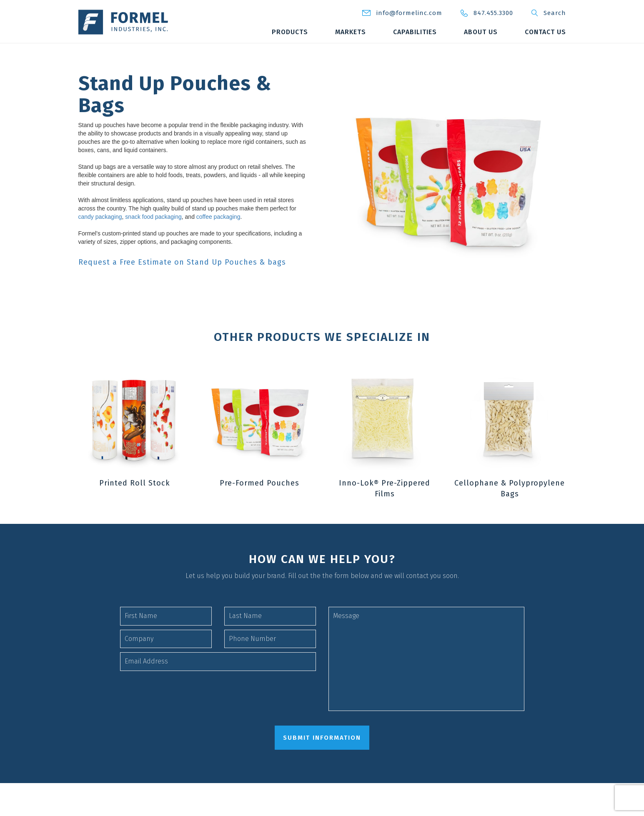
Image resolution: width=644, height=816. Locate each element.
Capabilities (483, 32)
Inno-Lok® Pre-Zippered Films (385, 492)
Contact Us (545, 49)
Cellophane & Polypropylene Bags (510, 492)
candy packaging (100, 217)
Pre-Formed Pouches (259, 486)
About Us (549, 32)
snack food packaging (153, 217)
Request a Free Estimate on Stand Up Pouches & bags (182, 263)
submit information (322, 741)
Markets (418, 32)
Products (357, 32)
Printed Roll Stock (135, 486)
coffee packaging (218, 217)
